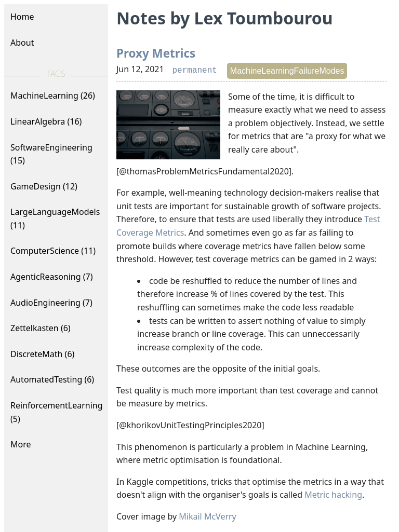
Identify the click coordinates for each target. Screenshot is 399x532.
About (22, 43)
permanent (194, 71)
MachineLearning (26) (53, 96)
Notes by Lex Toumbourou (224, 18)
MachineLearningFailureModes (287, 71)
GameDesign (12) (44, 186)
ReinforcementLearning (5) (57, 412)
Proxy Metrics (156, 53)
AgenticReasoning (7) (52, 277)
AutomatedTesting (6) (52, 379)
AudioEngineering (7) (51, 303)
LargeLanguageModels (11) (55, 219)
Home (22, 17)
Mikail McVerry (207, 516)
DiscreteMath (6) (42, 354)
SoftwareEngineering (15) (51, 154)
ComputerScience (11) (53, 251)
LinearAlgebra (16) (46, 121)
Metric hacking (333, 495)
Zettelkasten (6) (41, 328)
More (21, 444)
